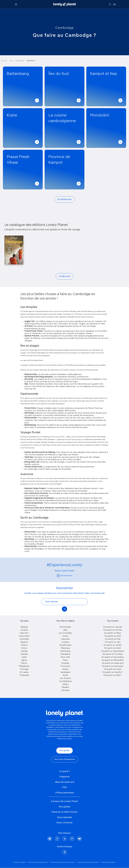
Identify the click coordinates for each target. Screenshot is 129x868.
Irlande (24, 651)
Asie (11, 61)
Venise (65, 684)
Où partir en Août (113, 648)
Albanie (24, 627)
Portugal (24, 669)
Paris (65, 660)
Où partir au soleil (113, 669)
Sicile (65, 675)
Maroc (24, 663)
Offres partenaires (65, 793)
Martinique (65, 651)
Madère (65, 687)
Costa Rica (24, 636)
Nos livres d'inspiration (65, 759)
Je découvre (64, 276)
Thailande (24, 675)
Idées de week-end (64, 782)
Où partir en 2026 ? (113, 675)
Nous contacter (65, 823)
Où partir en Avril (113, 636)
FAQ (64, 787)
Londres (65, 642)
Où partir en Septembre (113, 651)
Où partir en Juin (113, 642)
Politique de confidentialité (38, 862)
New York (65, 657)
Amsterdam (65, 627)
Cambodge (65, 28)
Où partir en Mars (113, 633)
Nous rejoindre (64, 817)
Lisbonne (65, 639)
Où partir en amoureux (113, 666)
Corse (65, 636)
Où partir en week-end (113, 663)
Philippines (24, 666)
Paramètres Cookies (109, 862)
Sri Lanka (24, 672)
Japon (24, 660)
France (24, 645)
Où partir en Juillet (113, 645)
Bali (65, 630)
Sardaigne (65, 672)
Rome (65, 669)
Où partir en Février (113, 630)
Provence (65, 666)
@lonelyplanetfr (65, 576)
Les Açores (65, 678)
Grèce (24, 648)
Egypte (24, 642)
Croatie (24, 630)
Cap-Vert (24, 633)
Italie (24, 657)
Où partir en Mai (113, 639)
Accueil (4, 61)
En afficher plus (64, 199)
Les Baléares (65, 681)
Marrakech (65, 654)
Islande (24, 654)
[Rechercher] (110, 4)
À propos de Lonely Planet (64, 801)
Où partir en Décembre (113, 660)
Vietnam (65, 690)
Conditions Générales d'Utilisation (63, 862)
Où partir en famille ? (113, 672)
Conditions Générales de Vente (88, 862)
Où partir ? (65, 771)
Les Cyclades (65, 633)
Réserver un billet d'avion (65, 812)
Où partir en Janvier (113, 627)
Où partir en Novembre (113, 657)
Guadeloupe (65, 645)
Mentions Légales (20, 862)
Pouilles (65, 663)
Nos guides (64, 751)
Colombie (24, 639)
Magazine (64, 777)
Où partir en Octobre (113, 654)
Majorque (65, 648)
